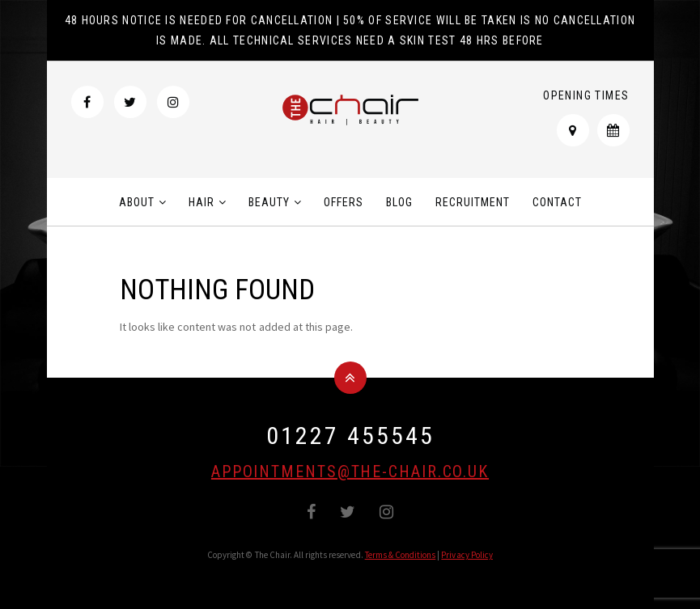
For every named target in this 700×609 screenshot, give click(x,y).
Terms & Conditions (401, 555)
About (137, 202)
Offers (344, 202)
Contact (557, 202)
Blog (399, 202)
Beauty (269, 202)
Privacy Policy (467, 555)
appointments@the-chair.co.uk (350, 472)
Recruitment (473, 202)
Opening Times (586, 95)
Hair (202, 202)
